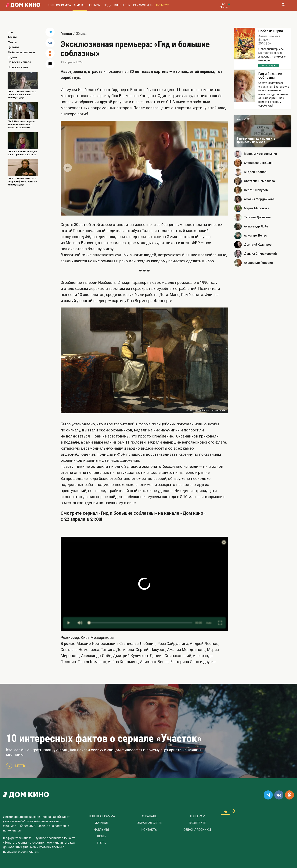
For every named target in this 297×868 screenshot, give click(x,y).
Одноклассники (197, 830)
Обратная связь (150, 823)
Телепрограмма (59, 5)
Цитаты (13, 47)
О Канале (149, 816)
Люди (107, 5)
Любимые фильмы (21, 52)
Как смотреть (143, 5)
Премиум (163, 5)
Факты (13, 42)
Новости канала (19, 62)
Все (10, 32)
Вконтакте (197, 823)
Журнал (80, 5)
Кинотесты (122, 5)
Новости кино (18, 67)
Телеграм (197, 816)
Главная (66, 34)
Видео (12, 57)
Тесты (12, 37)
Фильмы (94, 5)
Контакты (149, 830)
